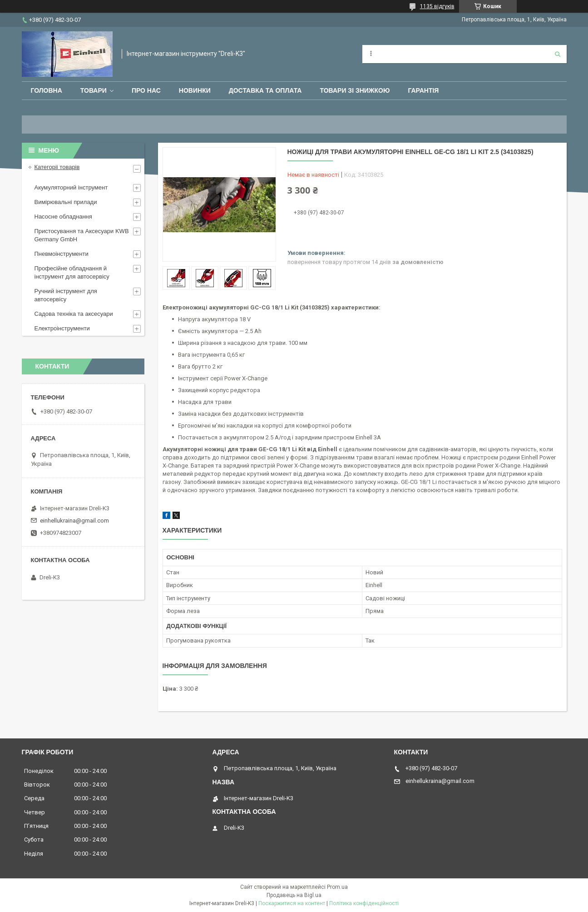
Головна (47, 90)
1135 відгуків (437, 6)
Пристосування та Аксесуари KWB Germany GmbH (82, 235)
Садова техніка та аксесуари (74, 314)
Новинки (195, 90)
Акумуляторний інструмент (71, 187)
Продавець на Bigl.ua (294, 895)
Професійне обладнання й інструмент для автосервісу (72, 272)
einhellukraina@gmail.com (74, 521)
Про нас (146, 90)
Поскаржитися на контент (292, 903)
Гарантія (423, 90)
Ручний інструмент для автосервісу (66, 295)
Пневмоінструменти (62, 254)
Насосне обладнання (63, 217)
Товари (94, 90)
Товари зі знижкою (355, 90)
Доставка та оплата (265, 90)
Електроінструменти (62, 328)
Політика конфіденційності (364, 903)
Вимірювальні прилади (66, 202)
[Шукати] (558, 54)
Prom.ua (337, 887)
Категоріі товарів (57, 167)
